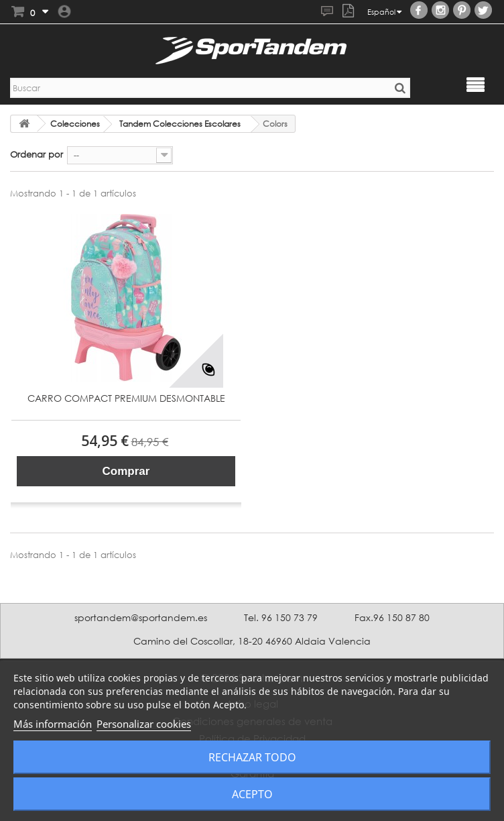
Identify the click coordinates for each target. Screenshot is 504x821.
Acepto (252, 794)
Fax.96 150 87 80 (392, 617)
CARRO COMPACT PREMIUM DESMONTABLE (126, 399)
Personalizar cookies (144, 724)
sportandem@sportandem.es (141, 617)
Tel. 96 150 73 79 (281, 617)
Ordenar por (37, 154)
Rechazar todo (252, 757)
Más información (53, 724)
